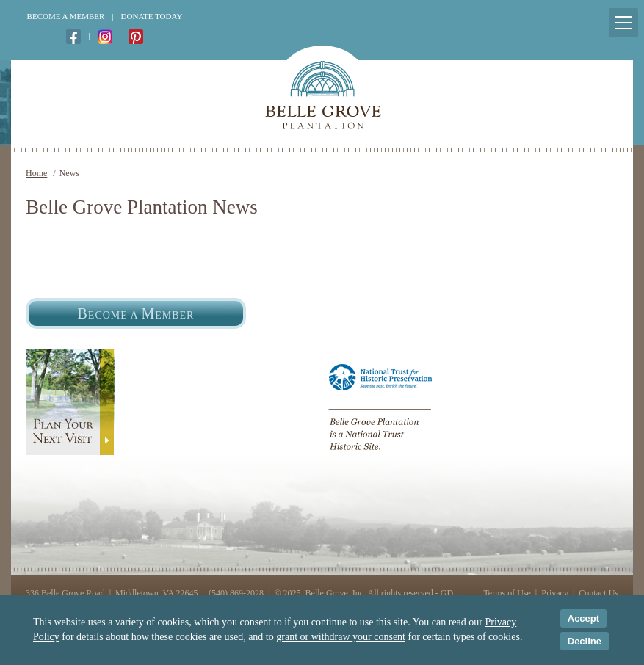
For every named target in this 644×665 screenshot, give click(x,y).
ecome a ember (136, 313)
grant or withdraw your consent (341, 637)
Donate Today (152, 16)
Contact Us (598, 593)
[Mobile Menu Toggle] (623, 23)
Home (36, 173)
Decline (585, 641)
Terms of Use (507, 593)
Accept (583, 618)
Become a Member (66, 16)
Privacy (555, 593)
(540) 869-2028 (236, 593)
